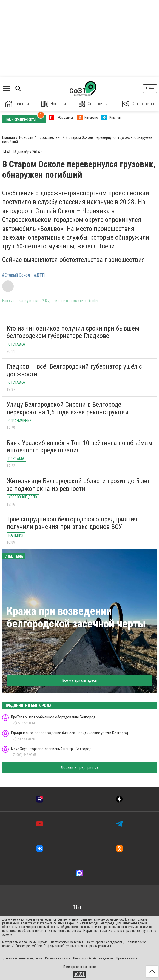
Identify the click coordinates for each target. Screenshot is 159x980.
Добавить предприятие (80, 767)
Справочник (94, 104)
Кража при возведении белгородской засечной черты (76, 617)
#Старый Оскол (16, 275)
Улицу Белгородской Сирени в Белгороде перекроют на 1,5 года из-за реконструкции (68, 408)
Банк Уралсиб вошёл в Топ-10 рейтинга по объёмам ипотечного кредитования (79, 447)
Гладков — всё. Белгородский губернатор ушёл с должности (74, 370)
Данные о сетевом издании (23, 958)
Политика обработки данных (93, 958)
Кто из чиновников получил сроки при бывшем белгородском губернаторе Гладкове (73, 332)
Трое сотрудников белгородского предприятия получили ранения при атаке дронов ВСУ (72, 523)
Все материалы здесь (80, 680)
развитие (89, 967)
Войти (150, 88)
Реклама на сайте (58, 958)
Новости (54, 104)
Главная (17, 104)
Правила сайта (127, 958)
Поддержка (71, 967)
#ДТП (39, 275)
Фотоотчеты (138, 104)
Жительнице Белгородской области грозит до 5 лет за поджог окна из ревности (78, 485)
